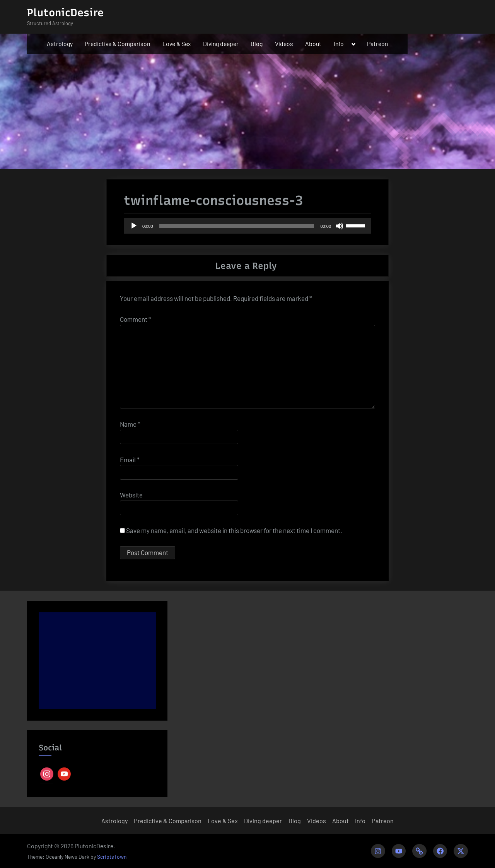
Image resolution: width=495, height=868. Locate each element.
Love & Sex (177, 44)
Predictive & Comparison (117, 44)
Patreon (377, 44)
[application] (247, 226)
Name (130, 424)
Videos (284, 44)
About (313, 44)
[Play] (134, 226)
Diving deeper (221, 44)
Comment (136, 319)
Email (130, 460)
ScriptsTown (112, 857)
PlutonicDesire (65, 13)
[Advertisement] (97, 661)
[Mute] (340, 226)
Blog (257, 44)
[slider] (237, 226)
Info (339, 44)
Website (131, 495)
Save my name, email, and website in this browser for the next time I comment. (234, 530)
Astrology (60, 44)
